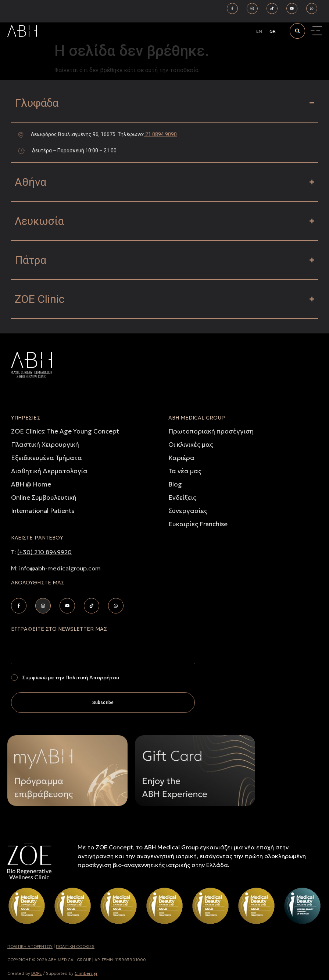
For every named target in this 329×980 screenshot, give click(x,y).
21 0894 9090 (160, 134)
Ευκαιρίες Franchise (198, 524)
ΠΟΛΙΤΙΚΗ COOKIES (75, 947)
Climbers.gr (86, 973)
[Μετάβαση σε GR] (273, 31)
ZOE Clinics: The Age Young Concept (65, 431)
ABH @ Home (31, 484)
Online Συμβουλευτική (44, 498)
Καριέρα (181, 458)
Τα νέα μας (185, 471)
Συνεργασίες (188, 511)
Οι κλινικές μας (191, 445)
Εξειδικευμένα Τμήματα (47, 458)
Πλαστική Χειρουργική (45, 445)
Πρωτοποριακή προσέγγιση (211, 431)
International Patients (43, 511)
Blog (175, 484)
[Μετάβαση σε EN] (259, 31)
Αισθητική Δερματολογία (49, 471)
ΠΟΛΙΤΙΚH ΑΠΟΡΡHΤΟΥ (30, 947)
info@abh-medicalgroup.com (60, 568)
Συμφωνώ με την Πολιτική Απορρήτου (71, 677)
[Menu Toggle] (317, 31)
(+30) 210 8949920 (44, 552)
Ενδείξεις (182, 498)
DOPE (37, 973)
